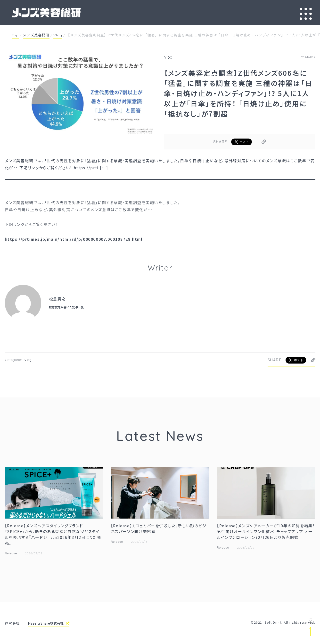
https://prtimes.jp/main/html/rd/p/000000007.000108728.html (74, 239)
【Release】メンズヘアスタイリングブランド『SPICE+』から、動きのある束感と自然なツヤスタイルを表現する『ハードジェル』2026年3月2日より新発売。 (53, 534)
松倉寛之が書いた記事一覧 (66, 307)
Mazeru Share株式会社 (49, 623)
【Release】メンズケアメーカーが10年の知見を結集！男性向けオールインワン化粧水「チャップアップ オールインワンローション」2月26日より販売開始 (266, 531)
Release (11, 553)
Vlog (168, 57)
